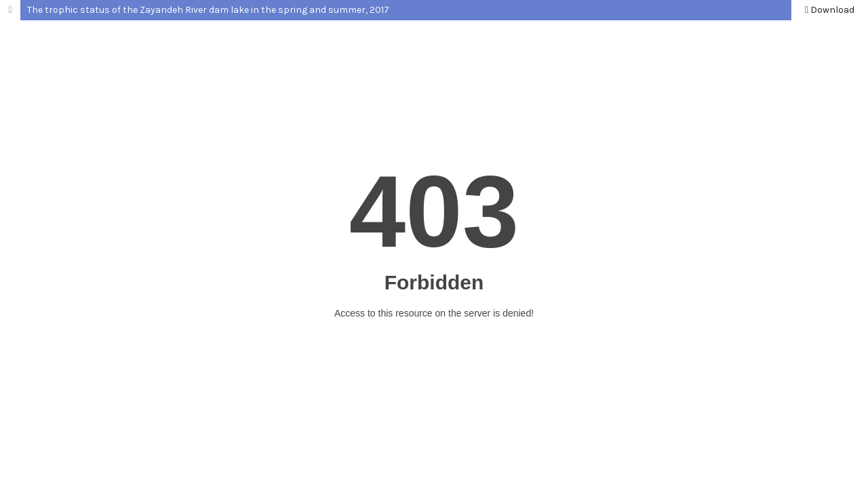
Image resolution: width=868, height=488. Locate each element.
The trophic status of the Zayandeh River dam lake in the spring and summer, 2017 (208, 10)
